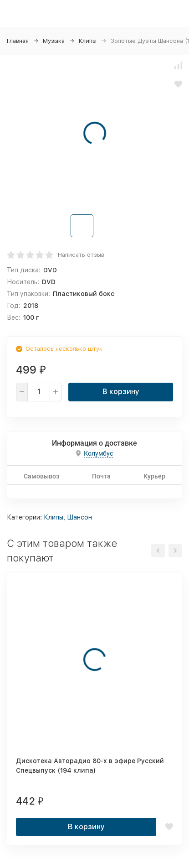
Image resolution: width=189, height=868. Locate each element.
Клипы (88, 41)
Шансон (79, 517)
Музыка (54, 41)
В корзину (121, 392)
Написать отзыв (81, 255)
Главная (18, 41)
